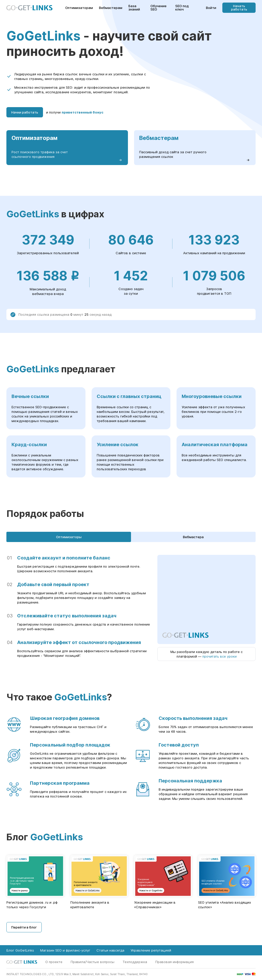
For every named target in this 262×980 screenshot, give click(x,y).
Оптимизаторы (69, 537)
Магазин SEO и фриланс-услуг (65, 950)
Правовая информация (174, 962)
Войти (211, 8)
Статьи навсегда (110, 950)
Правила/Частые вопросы (92, 962)
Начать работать (239, 8)
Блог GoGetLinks (20, 950)
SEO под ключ (182, 8)
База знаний (134, 8)
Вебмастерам (111, 8)
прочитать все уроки (220, 656)
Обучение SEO (159, 8)
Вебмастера (193, 537)
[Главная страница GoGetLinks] (29, 8)
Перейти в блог (24, 927)
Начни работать (25, 112)
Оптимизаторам (79, 8)
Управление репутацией (151, 950)
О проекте (54, 962)
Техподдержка (135, 962)
